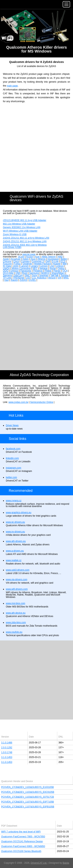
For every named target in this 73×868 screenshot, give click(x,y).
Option (61, 268)
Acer (37, 257)
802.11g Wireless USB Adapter (19, 224)
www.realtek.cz (14, 560)
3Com (21, 257)
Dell (48, 261)
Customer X (38, 261)
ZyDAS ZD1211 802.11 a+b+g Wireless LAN (26, 238)
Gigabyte (27, 264)
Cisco (16, 261)
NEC (35, 268)
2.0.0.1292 (7, 747)
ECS (63, 261)
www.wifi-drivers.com (17, 589)
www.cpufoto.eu (14, 632)
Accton (30, 257)
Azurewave (53, 259)
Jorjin (16, 266)
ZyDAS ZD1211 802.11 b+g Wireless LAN (25, 241)
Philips (48, 271)
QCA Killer (8, 273)
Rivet (25, 273)
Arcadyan (16, 259)
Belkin (64, 259)
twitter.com (11, 477)
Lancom (25, 266)
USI (28, 278)
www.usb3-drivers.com (18, 570)
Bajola (66, 863)
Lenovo (44, 266)
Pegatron (38, 271)
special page (29, 254)
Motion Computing (21, 268)
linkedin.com (12, 458)
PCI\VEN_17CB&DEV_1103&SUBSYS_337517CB (28, 797)
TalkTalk (54, 275)
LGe (52, 266)
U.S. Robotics (39, 278)
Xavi (6, 280)
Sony (35, 275)
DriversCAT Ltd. (39, 863)
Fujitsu (17, 264)
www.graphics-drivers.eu (19, 513)
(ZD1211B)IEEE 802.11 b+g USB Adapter (25, 220)
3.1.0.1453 (7, 757)
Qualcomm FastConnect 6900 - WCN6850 (23, 846)
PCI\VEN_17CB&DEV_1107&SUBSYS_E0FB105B (28, 807)
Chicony (7, 261)
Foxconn (7, 264)
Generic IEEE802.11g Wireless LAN (22, 227)
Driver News (12, 425)
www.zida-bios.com (16, 622)
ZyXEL (33, 280)
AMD (60, 257)
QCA (65, 271)
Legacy (34, 266)
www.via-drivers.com (17, 580)
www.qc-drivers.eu (15, 522)
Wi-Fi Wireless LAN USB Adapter (20, 231)
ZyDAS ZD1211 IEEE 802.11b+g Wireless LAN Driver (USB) (25, 246)
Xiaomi (14, 280)
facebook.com (13, 449)
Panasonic (26, 271)
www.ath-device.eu (16, 613)
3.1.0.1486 (7, 743)
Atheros (41, 259)
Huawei (57, 264)
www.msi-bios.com (15, 603)
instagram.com (14, 468)
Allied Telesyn (49, 257)
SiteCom (18, 275)
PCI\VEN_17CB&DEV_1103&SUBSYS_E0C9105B (28, 792)
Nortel (53, 268)
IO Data (7, 266)
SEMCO (45, 273)
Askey (26, 259)
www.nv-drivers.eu (15, 532)
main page (12, 86)
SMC (27, 275)
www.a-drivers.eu (15, 551)
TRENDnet (18, 278)
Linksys (60, 266)
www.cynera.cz (14, 501)
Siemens (7, 275)
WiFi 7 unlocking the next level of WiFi (21, 832)
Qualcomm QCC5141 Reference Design (22, 841)
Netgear (44, 268)
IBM (65, 264)
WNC (66, 278)
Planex (57, 271)
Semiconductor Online (42, 402)
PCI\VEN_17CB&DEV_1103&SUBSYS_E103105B (27, 787)
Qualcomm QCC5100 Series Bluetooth (21, 851)
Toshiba (64, 275)
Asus (33, 259)
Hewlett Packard (42, 264)
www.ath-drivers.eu (16, 541)
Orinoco (14, 271)
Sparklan (44, 275)
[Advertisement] (36, 150)
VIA (60, 278)
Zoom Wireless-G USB (15, 234)
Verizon (52, 278)
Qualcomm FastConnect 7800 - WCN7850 (23, 837)
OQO (6, 271)
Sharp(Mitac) (58, 273)
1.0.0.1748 (7, 752)
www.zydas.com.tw (18, 402)
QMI (18, 273)
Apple (6, 259)
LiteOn (6, 268)
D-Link (55, 261)
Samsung (34, 273)
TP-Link (7, 278)
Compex (25, 261)
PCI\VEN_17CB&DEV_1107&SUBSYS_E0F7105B (28, 802)
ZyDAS (23, 280)
